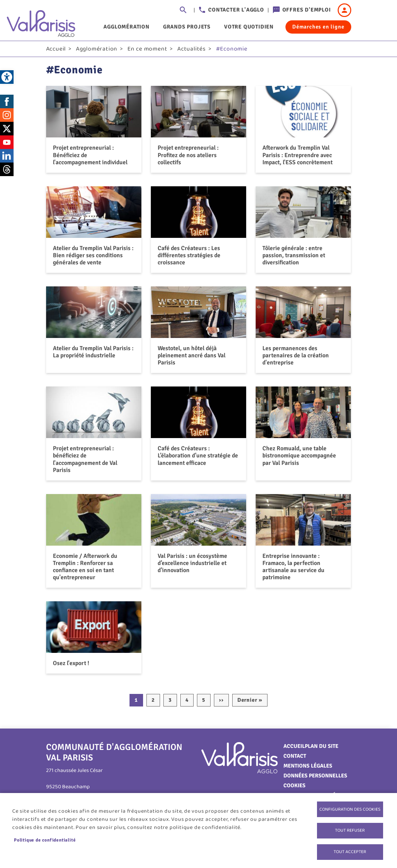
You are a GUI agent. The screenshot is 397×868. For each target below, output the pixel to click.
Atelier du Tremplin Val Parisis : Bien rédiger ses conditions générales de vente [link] (93, 258)
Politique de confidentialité (45, 839)
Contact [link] (295, 758)
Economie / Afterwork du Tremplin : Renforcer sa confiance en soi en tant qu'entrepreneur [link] (85, 569)
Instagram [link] (7, 117)
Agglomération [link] (126, 27)
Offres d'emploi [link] (307, 10)
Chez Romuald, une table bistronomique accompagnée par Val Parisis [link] (299, 458)
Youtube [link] (7, 145)
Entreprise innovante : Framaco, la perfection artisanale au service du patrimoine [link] (293, 569)
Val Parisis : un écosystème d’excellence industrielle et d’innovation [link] (192, 565)
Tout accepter (350, 851)
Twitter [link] (7, 131)
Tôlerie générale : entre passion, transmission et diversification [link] (294, 258)
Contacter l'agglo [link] (236, 10)
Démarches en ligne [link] (318, 27)
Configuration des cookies (350, 807)
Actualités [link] (192, 51)
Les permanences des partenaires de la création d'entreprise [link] (296, 358)
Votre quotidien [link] (249, 27)
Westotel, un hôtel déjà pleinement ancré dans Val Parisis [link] (192, 358)
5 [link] (204, 702)
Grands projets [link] (187, 27)
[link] (7, 77)
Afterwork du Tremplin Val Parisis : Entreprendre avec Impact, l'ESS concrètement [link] (297, 157)
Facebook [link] (7, 104)
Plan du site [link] (322, 749)
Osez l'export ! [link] (71, 665)
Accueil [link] (56, 51)
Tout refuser (350, 829)
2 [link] (153, 702)
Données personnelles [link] (315, 778)
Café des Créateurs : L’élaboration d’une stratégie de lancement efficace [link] (198, 458)
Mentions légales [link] (308, 768)
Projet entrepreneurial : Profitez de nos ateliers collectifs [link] (188, 157)
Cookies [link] (294, 788)
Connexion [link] (344, 10)
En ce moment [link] (147, 51)
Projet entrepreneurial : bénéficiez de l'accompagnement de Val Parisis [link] (85, 462)
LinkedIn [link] (7, 158)
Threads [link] (7, 172)
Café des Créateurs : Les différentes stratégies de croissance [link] (189, 258)
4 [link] (187, 702)
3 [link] (170, 702)
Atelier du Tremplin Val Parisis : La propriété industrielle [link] (93, 354)
